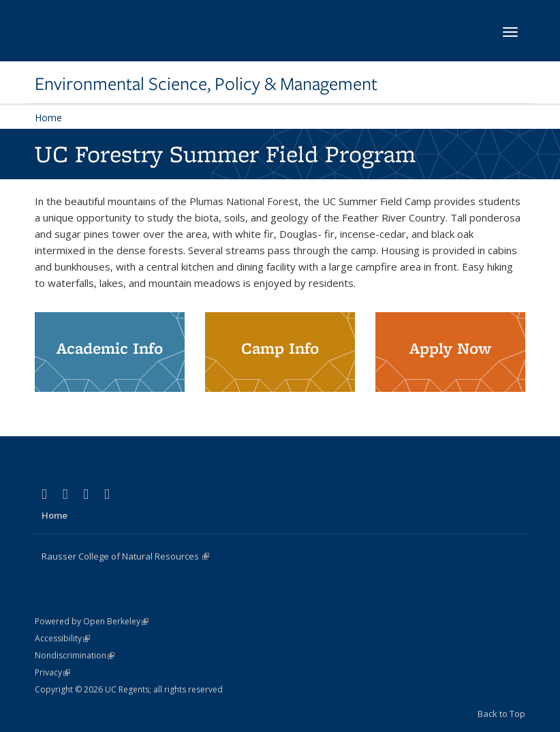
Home (48, 118)
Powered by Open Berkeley (92, 621)
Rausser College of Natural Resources (125, 556)
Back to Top (501, 714)
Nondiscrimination (75, 655)
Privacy (52, 672)
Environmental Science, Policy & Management (206, 84)
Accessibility (62, 638)
